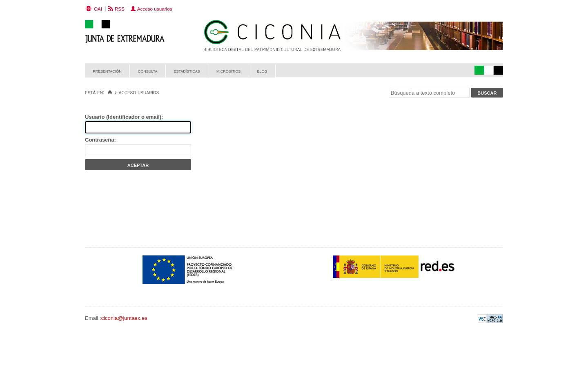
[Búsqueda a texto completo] (429, 93)
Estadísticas (187, 71)
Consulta (148, 71)
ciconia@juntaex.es (124, 318)
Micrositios (229, 71)
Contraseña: (100, 140)
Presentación (107, 71)
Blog (262, 71)
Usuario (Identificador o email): (124, 117)
